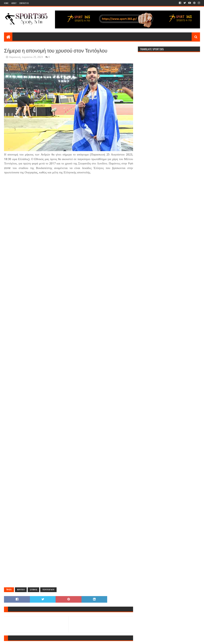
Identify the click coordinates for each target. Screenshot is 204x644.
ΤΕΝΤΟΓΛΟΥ (48, 590)
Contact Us (24, 3)
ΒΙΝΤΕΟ (21, 590)
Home (6, 3)
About (14, 3)
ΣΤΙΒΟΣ (33, 590)
